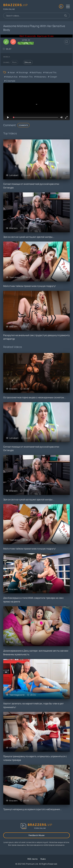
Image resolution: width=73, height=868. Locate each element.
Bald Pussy (37, 72)
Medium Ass (12, 77)
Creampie (11, 81)
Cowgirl (53, 77)
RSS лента (33, 859)
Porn (14, 62)
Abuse (28, 62)
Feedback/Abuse (36, 835)
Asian (12, 72)
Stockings (23, 72)
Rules (43, 859)
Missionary (41, 77)
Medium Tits (27, 77)
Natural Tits (51, 72)
